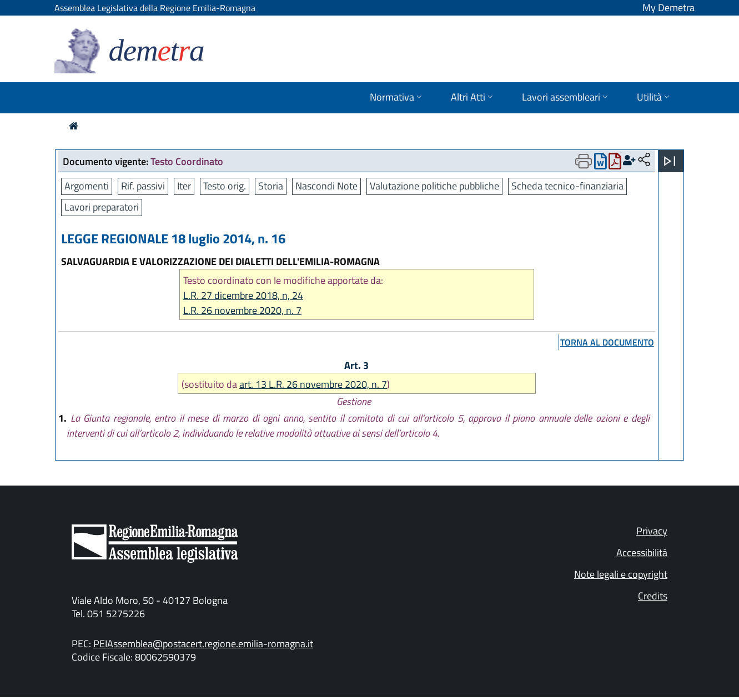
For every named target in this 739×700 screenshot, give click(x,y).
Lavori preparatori (102, 207)
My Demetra (668, 7)
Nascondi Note (326, 186)
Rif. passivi (143, 186)
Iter (184, 186)
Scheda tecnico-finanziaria (567, 186)
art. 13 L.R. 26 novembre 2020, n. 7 (313, 384)
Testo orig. (225, 186)
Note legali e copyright (621, 574)
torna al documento (607, 342)
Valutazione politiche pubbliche (434, 186)
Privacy (652, 531)
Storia (271, 186)
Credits (653, 596)
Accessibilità (642, 552)
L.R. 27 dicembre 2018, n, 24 (243, 295)
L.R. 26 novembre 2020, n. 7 (242, 310)
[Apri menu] (670, 161)
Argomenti (87, 186)
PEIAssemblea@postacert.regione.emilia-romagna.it (203, 644)
